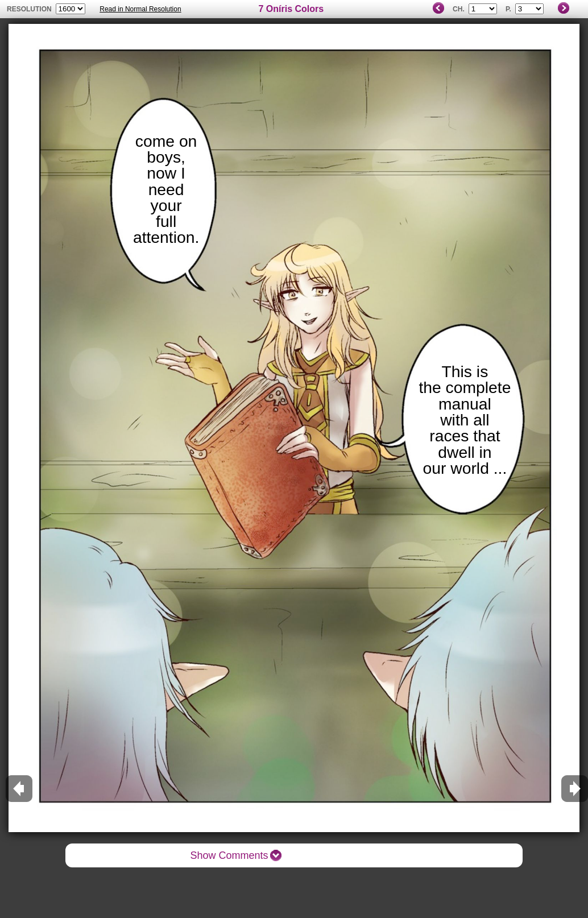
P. (508, 9)
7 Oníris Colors (291, 9)
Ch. (459, 9)
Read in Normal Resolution (140, 9)
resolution (30, 9)
